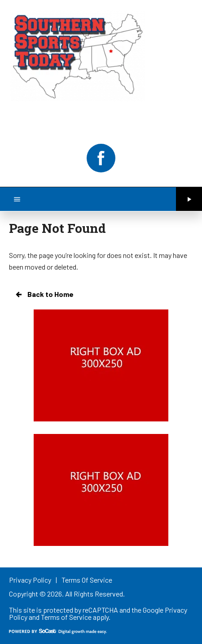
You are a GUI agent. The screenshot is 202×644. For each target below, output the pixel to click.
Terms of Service (66, 617)
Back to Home (44, 294)
